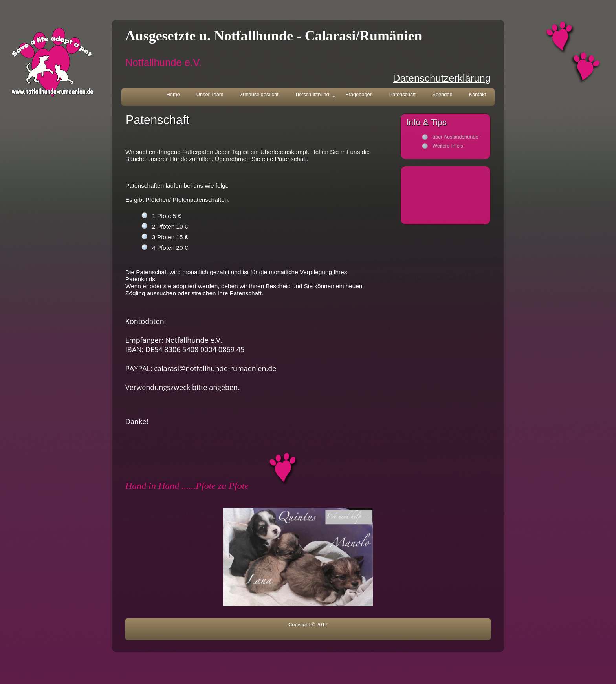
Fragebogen (359, 94)
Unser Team (210, 94)
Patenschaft (403, 94)
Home (173, 94)
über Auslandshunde (456, 137)
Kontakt (478, 94)
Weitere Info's (448, 146)
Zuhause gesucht (259, 94)
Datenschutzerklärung (442, 78)
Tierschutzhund (315, 95)
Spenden (442, 94)
